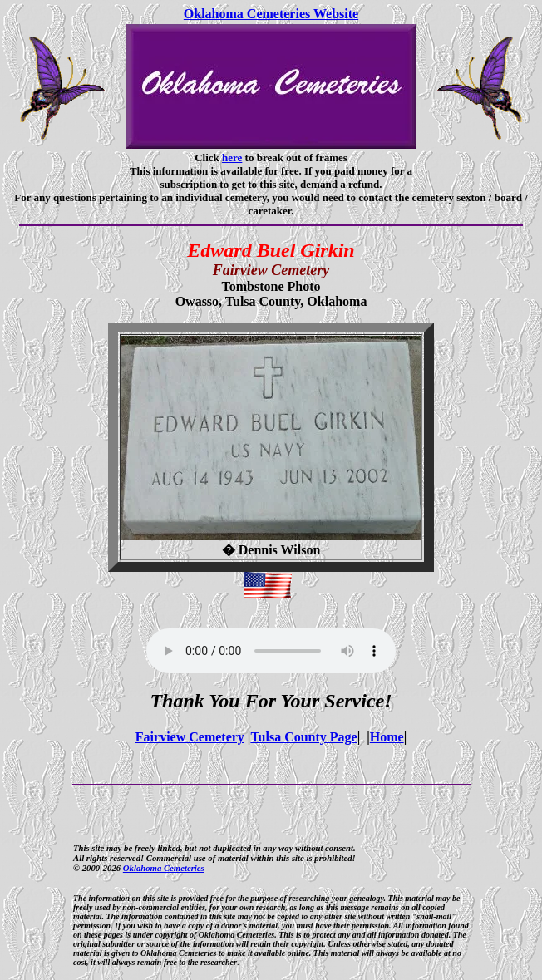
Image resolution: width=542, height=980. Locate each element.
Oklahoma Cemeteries (164, 868)
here (232, 158)
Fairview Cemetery (190, 737)
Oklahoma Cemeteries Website (271, 14)
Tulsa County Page (303, 737)
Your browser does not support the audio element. (271, 651)
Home (387, 737)
